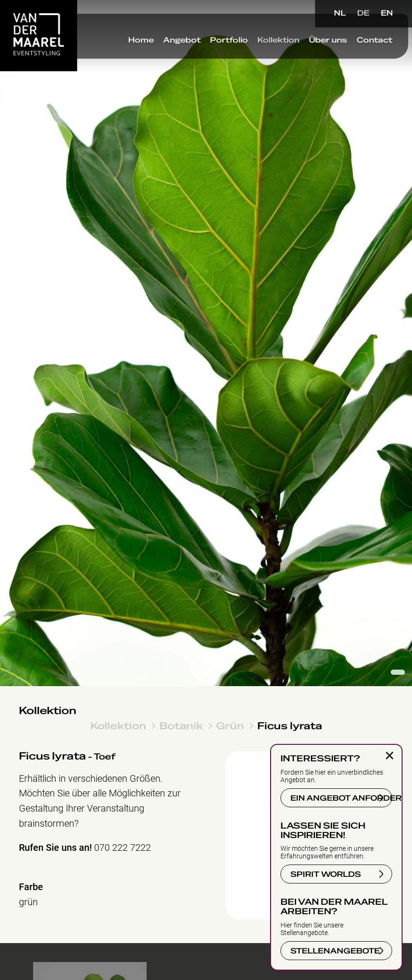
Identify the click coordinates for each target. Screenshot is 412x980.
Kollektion (270, 52)
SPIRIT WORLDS (326, 874)
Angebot (173, 52)
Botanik (181, 726)
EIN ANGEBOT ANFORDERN (341, 798)
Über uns (320, 52)
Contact (366, 52)
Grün (230, 726)
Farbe (31, 887)
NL (340, 13)
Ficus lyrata (290, 726)
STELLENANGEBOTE (335, 951)
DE (363, 13)
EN (387, 13)
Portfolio (220, 52)
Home (132, 52)
